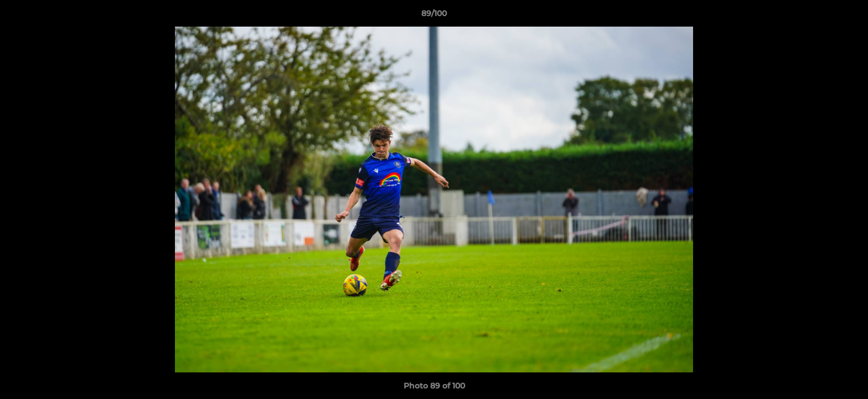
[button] (848, 16)
